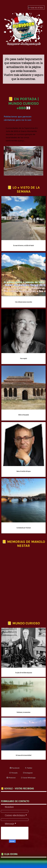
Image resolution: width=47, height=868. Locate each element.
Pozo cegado (23, 359)
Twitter (29, 768)
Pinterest (11, 778)
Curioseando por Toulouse (24, 528)
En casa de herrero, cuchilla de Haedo (23, 246)
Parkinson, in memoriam (23, 712)
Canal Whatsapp (28, 778)
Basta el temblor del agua (24, 471)
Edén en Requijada (24, 415)
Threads (13, 773)
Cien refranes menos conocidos (23, 302)
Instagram (28, 773)
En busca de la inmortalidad (24, 755)
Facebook (15, 768)
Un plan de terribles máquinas (24, 673)
